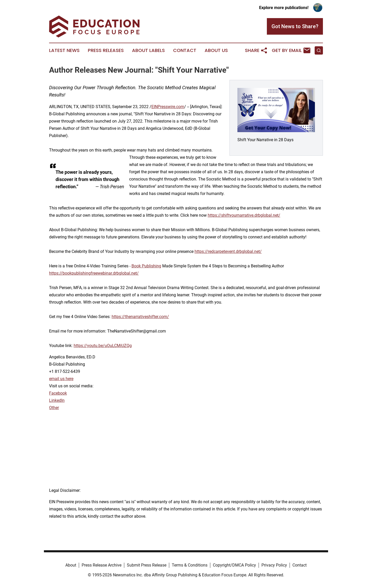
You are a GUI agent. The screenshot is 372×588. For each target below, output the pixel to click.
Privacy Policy (274, 565)
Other (54, 408)
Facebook (58, 393)
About (71, 565)
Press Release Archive (102, 565)
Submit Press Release (147, 565)
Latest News (64, 50)
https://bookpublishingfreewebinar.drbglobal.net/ (94, 273)
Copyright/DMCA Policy (234, 565)
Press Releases (106, 50)
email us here (61, 379)
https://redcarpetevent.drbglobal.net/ (228, 251)
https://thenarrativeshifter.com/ (140, 317)
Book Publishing (146, 266)
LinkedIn (57, 400)
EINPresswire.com (168, 107)
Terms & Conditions (190, 565)
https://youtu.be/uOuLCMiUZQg (103, 346)
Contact (185, 50)
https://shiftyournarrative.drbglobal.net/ (244, 215)
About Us (216, 50)
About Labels (148, 50)
